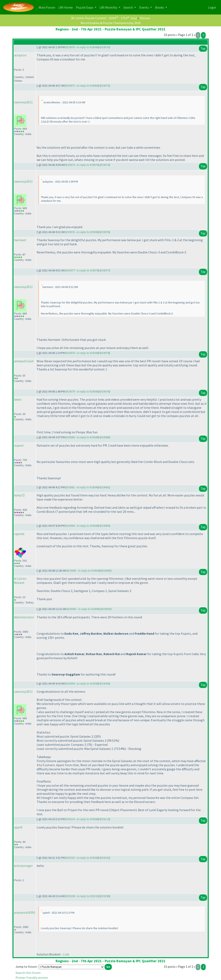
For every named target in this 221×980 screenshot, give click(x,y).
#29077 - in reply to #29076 (82, 270)
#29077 (105, 270)
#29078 (105, 353)
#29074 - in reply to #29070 (82, 165)
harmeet (20, 240)
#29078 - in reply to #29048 (82, 353)
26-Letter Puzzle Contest (89, 18)
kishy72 (19, 495)
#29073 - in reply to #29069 (82, 86)
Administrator (24, 617)
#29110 (105, 819)
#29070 (105, 47)
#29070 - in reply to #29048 (82, 47)
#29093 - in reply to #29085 (84, 609)
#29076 (105, 232)
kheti (18, 399)
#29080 (105, 437)
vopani (19, 445)
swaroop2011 (23, 102)
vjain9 (18, 827)
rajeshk (19, 534)
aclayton (20, 55)
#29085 (106, 571)
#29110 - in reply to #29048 (82, 819)
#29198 (105, 896)
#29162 (105, 858)
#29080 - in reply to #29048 (82, 437)
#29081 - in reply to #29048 (82, 487)
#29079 (105, 391)
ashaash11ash (24, 361)
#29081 (105, 487)
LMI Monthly (109, 7)
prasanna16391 (25, 912)
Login (212, 7)
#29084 (105, 526)
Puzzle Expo (85, 7)
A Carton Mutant (20, 581)
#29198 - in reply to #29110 (82, 896)
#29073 (105, 86)
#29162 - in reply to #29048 (82, 858)
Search (128, 7)
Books (160, 7)
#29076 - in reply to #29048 (82, 232)
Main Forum (48, 7)
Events (144, 7)
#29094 (105, 683)
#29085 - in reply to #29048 (84, 571)
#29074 (105, 165)
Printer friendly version (32, 978)
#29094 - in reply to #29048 (82, 683)
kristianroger (23, 866)
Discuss (145, 18)
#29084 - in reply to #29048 (82, 526)
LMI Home (66, 7)
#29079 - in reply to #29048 (82, 391)
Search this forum (28, 973)
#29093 (106, 609)
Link (66, 954)
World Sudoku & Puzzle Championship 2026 (111, 23)
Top (203, 48)
